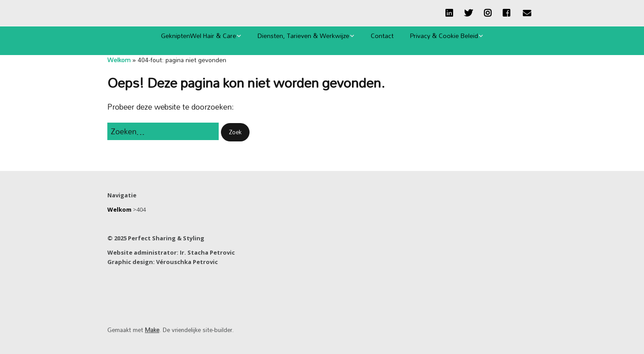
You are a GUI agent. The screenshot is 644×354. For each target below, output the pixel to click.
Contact (382, 36)
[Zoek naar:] (163, 131)
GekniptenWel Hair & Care (199, 36)
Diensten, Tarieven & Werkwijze (303, 36)
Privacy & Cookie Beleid (444, 36)
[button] (235, 132)
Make (152, 330)
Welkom (119, 60)
